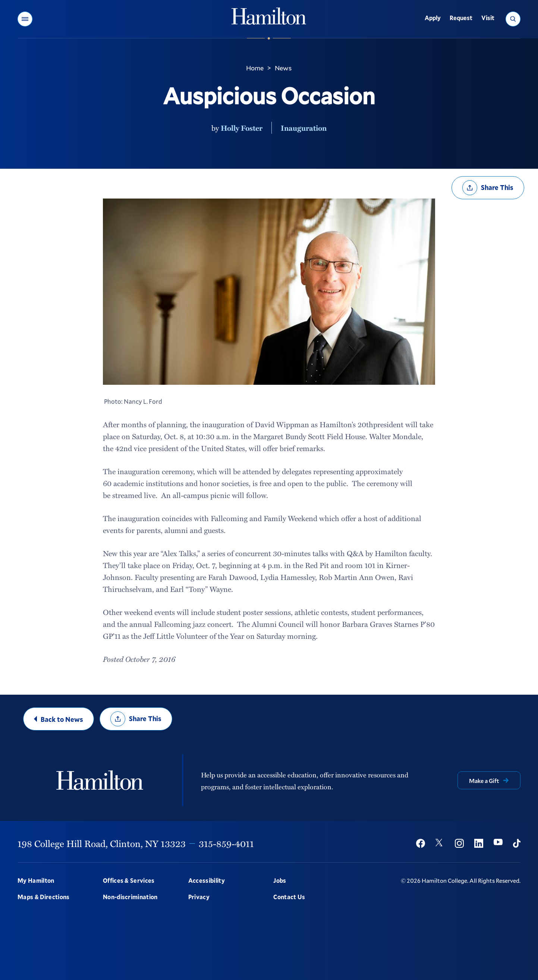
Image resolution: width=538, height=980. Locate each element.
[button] (25, 19)
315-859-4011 (226, 843)
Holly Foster (242, 128)
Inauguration (304, 128)
